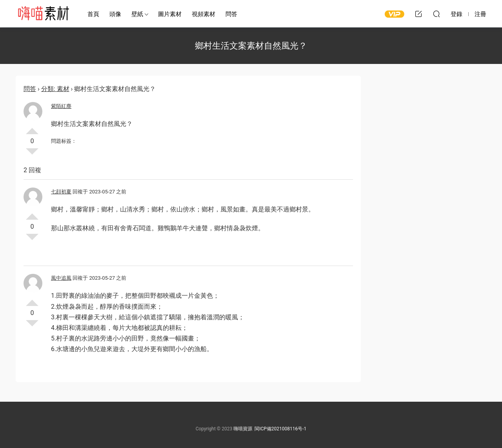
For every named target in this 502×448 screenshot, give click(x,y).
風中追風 (61, 278)
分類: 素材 (55, 89)
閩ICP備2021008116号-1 (280, 429)
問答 (231, 14)
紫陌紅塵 (61, 106)
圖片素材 (170, 14)
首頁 (93, 14)
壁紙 (137, 14)
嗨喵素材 (43, 14)
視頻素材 (204, 14)
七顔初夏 (61, 192)
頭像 (115, 14)
